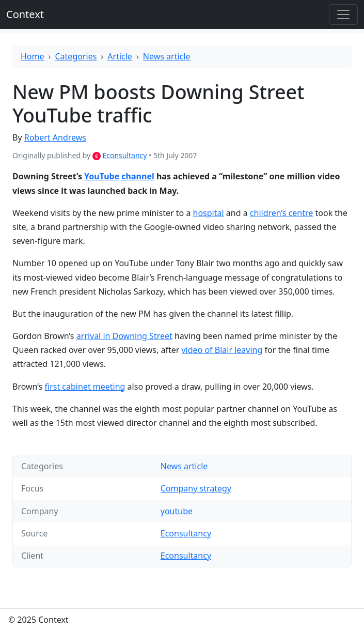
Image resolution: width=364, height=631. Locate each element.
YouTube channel (119, 176)
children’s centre (282, 213)
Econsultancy (124, 155)
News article (167, 56)
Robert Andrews (55, 137)
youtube (177, 511)
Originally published (46, 155)
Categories (76, 56)
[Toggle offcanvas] (343, 14)
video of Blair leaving (222, 350)
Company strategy (196, 488)
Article (120, 56)
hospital (209, 213)
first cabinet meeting (85, 387)
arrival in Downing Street (124, 336)
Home (33, 56)
